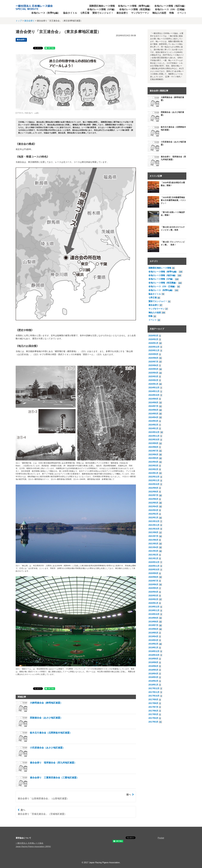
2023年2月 (153, 469)
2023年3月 (153, 466)
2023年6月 (153, 455)
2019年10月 (154, 614)
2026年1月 (153, 343)
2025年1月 (153, 384)
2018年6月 (153, 666)
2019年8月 (153, 622)
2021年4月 (153, 547)
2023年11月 (154, 436)
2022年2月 (153, 514)
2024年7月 (153, 406)
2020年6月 (153, 584)
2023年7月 (153, 451)
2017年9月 (153, 700)
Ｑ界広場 (85, 13)
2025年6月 (153, 365)
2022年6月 (153, 499)
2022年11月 (154, 480)
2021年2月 (153, 555)
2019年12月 (154, 607)
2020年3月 (153, 596)
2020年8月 (153, 577)
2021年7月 (153, 536)
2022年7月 (153, 495)
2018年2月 (153, 681)
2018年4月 (153, 674)
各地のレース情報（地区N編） (170, 6)
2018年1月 (153, 685)
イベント (182, 13)
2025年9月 (153, 354)
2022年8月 (153, 492)
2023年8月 (153, 447)
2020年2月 (153, 599)
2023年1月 (153, 473)
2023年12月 (154, 432)
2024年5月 (153, 414)
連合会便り (122, 13)
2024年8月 (153, 403)
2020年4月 (153, 592)
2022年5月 (153, 503)
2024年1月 (153, 428)
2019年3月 (153, 640)
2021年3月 (153, 551)
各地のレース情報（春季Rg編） (135, 6)
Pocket (161, 838)
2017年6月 (153, 711)
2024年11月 (154, 391)
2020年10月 (154, 570)
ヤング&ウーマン (140, 13)
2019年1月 (153, 648)
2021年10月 (154, 529)
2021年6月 (153, 540)
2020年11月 (154, 566)
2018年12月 (154, 651)
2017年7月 (153, 707)
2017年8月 (153, 703)
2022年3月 (153, 510)
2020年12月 (154, 562)
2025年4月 (153, 373)
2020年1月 (153, 603)
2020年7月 (153, 581)
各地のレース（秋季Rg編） (46, 13)
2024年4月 (153, 417)
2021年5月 (153, 544)
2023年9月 (153, 443)
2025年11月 (154, 350)
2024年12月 (154, 388)
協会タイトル (70, 13)
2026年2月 (153, 339)
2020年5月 (153, 588)
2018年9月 (153, 659)
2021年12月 (154, 521)
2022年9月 (153, 488)
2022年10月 (154, 484)
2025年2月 (153, 380)
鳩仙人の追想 (159, 13)
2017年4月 (153, 718)
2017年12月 (154, 688)
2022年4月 (153, 506)
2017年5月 (153, 714)
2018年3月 (153, 677)
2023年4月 (153, 462)
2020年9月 (153, 573)
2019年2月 (153, 644)
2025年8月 (153, 358)
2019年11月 (154, 610)
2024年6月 (153, 410)
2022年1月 (153, 518)
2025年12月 (154, 347)
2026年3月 (153, 336)
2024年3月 (153, 421)
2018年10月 (154, 655)
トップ (19, 21)
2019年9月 (153, 618)
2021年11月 (154, 525)
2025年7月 (153, 362)
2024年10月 (154, 395)
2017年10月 (154, 696)
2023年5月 (153, 458)
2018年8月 (153, 662)
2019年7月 (153, 625)
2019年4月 (153, 636)
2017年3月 (153, 722)
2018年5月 (153, 670)
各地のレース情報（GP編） (102, 9)
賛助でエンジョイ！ (103, 13)
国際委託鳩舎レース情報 (102, 6)
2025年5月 (153, 369)
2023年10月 (154, 440)
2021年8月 (153, 532)
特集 (172, 13)
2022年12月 (154, 477)
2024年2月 (153, 425)
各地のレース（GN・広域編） (171, 9)
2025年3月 (153, 376)
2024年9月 (153, 399)
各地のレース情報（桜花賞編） (136, 9)
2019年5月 (153, 633)
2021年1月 (153, 558)
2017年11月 (154, 692)
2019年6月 (153, 629)
